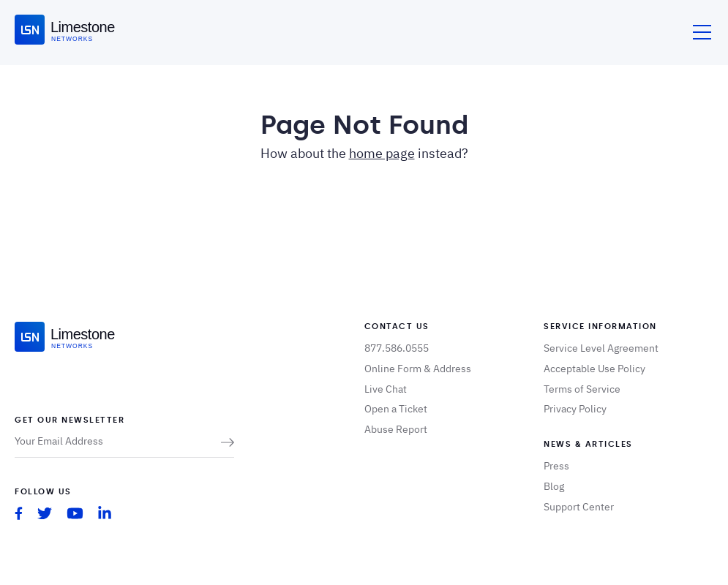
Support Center (579, 507)
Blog (554, 486)
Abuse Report (396, 429)
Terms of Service (582, 389)
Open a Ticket (396, 409)
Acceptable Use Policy (594, 369)
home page (382, 153)
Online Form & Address (418, 369)
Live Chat (386, 389)
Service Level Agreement (601, 348)
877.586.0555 (397, 348)
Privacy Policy (575, 409)
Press (556, 466)
